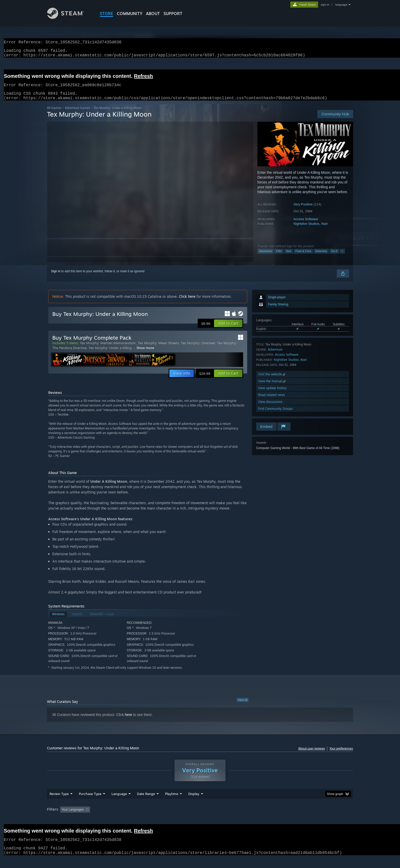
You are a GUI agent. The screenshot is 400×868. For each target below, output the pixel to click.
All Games (54, 114)
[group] (200, 820)
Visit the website (272, 380)
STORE (107, 14)
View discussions (270, 408)
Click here (187, 302)
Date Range (146, 803)
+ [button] (342, 257)
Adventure (266, 257)
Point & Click (303, 257)
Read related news (272, 401)
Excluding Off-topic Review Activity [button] (124, 819)
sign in (325, 5)
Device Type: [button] (309, 819)
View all (243, 706)
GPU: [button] (286, 819)
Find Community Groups (276, 415)
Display (194, 803)
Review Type (59, 803)
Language (119, 803)
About (153, 14)
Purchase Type (90, 803)
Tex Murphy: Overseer (198, 349)
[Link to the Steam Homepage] (69, 17)
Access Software (306, 225)
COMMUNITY (130, 14)
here (129, 721)
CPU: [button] (269, 819)
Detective (321, 257)
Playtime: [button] (164, 819)
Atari (324, 230)
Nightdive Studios (306, 230)
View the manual (272, 387)
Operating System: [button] (243, 819)
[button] (228, 329)
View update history (272, 394)
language (341, 5)
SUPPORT (173, 14)
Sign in (56, 277)
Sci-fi (334, 257)
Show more (145, 354)
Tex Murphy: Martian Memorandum (108, 349)
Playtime (172, 803)
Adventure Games (78, 114)
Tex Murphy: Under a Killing (111, 354)
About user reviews (312, 755)
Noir (289, 257)
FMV (279, 257)
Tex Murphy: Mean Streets (158, 349)
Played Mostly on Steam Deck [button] (200, 819)
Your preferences (341, 755)
